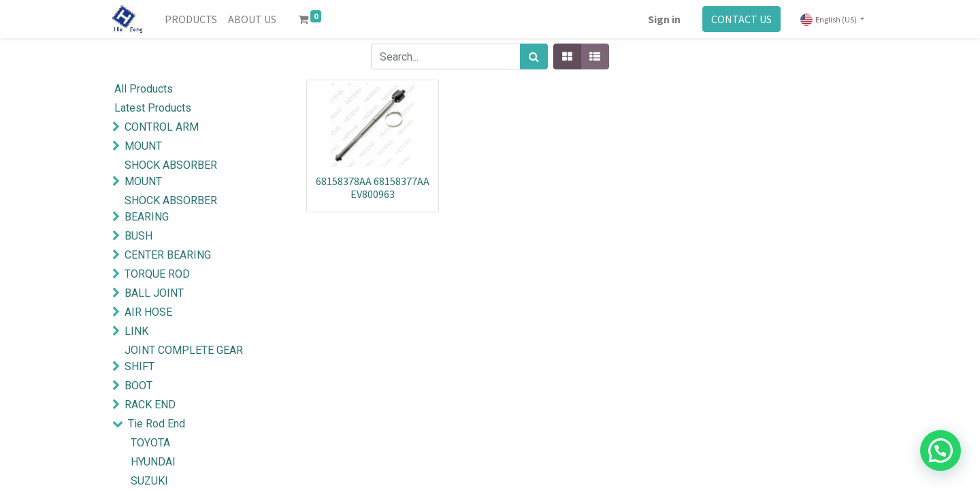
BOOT (138, 386)
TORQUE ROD (157, 274)
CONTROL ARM (162, 127)
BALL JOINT (154, 293)
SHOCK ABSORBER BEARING (171, 209)
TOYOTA (150, 443)
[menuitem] (191, 19)
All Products (144, 89)
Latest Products (153, 108)
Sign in (664, 19)
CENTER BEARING (168, 255)
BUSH (138, 236)
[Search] (534, 56)
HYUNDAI (153, 462)
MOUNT (143, 146)
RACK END (150, 405)
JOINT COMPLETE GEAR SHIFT (184, 358)
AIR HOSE (148, 312)
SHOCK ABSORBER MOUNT (171, 173)
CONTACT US (741, 19)
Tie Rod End (157, 424)
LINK (136, 331)
